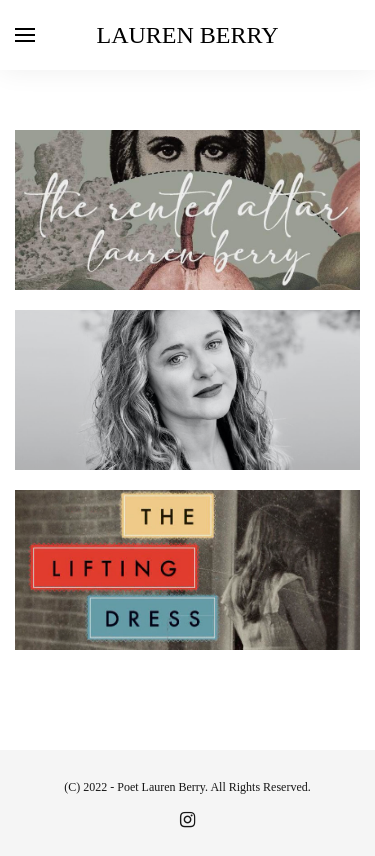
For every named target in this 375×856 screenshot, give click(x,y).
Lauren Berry (187, 35)
